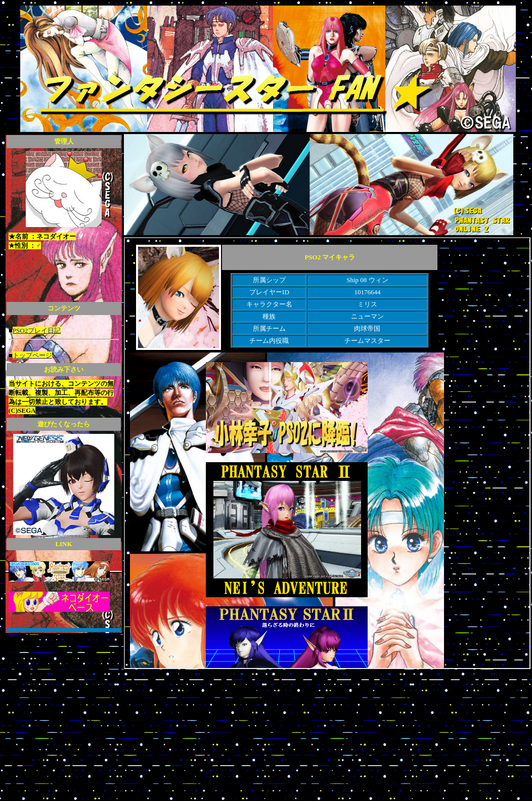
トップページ (32, 355)
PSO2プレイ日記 (37, 330)
